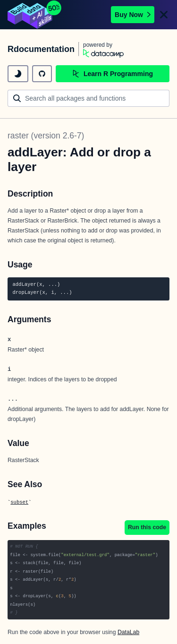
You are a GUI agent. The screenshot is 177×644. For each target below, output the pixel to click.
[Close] (164, 15)
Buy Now (133, 15)
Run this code (147, 527)
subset (19, 502)
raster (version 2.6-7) (46, 136)
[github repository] (42, 74)
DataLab (128, 632)
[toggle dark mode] (18, 74)
